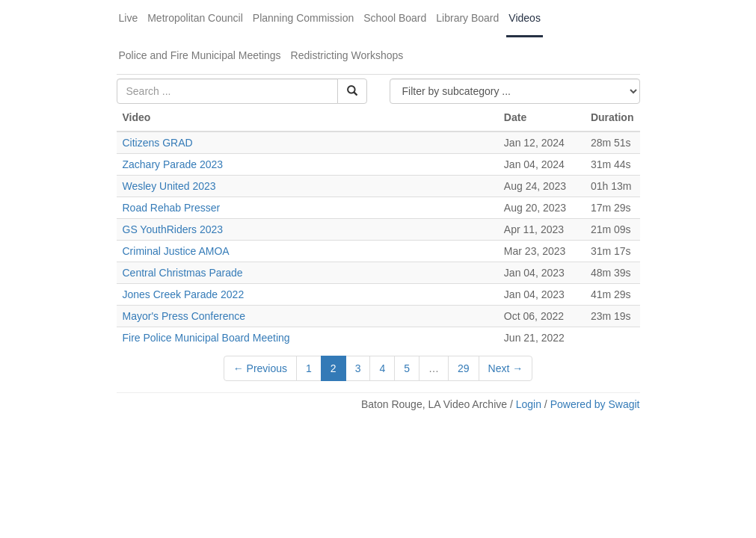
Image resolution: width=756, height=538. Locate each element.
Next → (506, 368)
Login (529, 404)
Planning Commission (303, 18)
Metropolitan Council (195, 18)
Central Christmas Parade (183, 273)
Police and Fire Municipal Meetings (200, 55)
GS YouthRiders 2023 (173, 229)
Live (129, 18)
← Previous (260, 368)
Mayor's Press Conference (184, 316)
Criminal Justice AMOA (176, 251)
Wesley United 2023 (169, 186)
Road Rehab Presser (172, 208)
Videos (525, 18)
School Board (395, 18)
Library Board (467, 18)
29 (464, 368)
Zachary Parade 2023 (173, 164)
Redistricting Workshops (347, 55)
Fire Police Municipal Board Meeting (206, 338)
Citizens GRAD (158, 143)
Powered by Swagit (595, 404)
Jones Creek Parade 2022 (184, 294)
